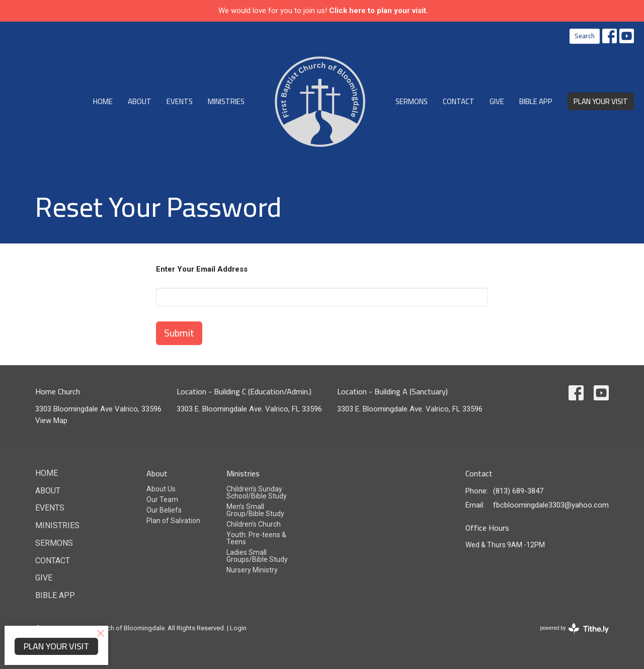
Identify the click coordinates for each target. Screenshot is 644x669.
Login (238, 628)
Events (180, 101)
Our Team (162, 499)
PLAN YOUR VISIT (601, 101)
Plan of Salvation (173, 521)
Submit (179, 333)
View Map (51, 421)
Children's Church (254, 524)
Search (585, 36)
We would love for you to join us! (323, 11)
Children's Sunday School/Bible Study (257, 492)
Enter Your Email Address (202, 269)
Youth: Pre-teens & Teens (256, 538)
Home (103, 101)
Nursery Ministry (252, 570)
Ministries (226, 101)
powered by (574, 629)
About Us (161, 489)
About (140, 101)
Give (497, 101)
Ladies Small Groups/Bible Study (257, 556)
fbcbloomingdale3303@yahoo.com (551, 505)
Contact (459, 101)
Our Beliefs (164, 510)
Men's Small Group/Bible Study (255, 510)
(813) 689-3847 (518, 491)
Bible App (536, 101)
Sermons (412, 101)
